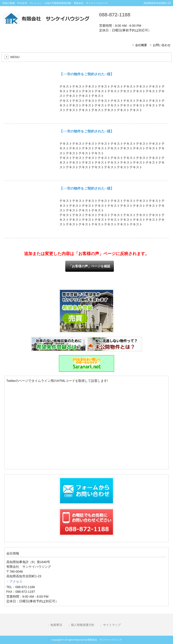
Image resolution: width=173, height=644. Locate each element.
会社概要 (141, 45)
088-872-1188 (115, 15)
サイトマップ (112, 625)
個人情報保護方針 (83, 625)
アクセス (16, 582)
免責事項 (56, 625)
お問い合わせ (162, 45)
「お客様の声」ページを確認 (89, 266)
